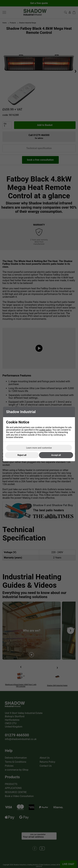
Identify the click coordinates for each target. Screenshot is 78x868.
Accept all (56, 455)
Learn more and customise (39, 448)
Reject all (22, 455)
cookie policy (45, 430)
